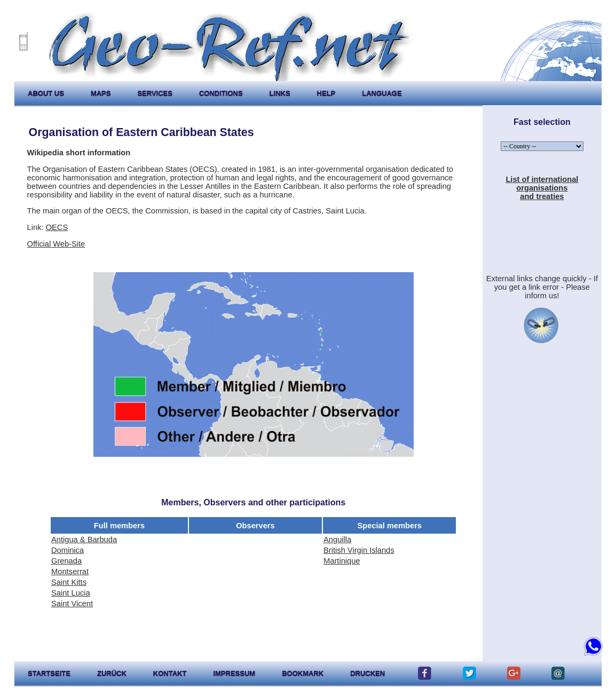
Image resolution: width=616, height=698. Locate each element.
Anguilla (337, 540)
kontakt (170, 673)
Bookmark (303, 673)
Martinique (342, 561)
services (155, 93)
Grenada (66, 561)
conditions (221, 93)
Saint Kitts (69, 582)
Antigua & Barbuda (84, 540)
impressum (234, 673)
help (326, 93)
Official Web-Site (56, 244)
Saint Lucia (71, 593)
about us (46, 93)
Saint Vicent (72, 604)
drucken (368, 673)
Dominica (68, 550)
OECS (57, 227)
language (382, 93)
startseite (49, 673)
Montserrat (70, 572)
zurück (112, 673)
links (280, 93)
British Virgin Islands (359, 550)
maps (101, 93)
